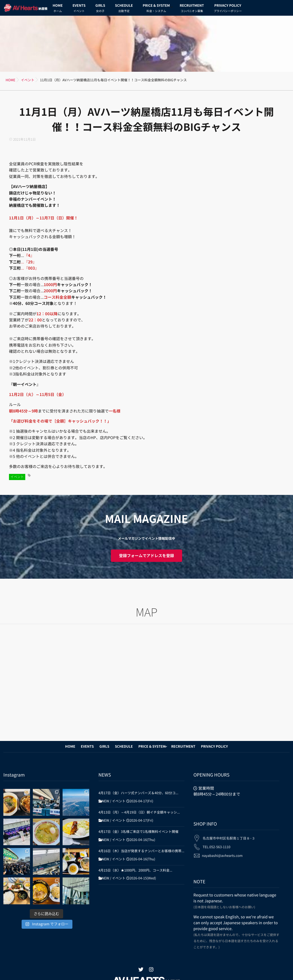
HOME (58, 9)
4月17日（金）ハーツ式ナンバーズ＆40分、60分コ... (139, 793)
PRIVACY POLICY (228, 9)
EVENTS (79, 9)
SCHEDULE (124, 9)
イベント (17, 477)
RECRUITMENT (192, 9)
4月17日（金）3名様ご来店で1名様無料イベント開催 (139, 832)
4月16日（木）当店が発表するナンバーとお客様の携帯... (141, 851)
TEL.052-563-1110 (217, 843)
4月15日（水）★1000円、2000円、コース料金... (135, 870)
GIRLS (100, 9)
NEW (106, 801)
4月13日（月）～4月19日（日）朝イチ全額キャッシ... (139, 812)
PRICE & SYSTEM (156, 9)
